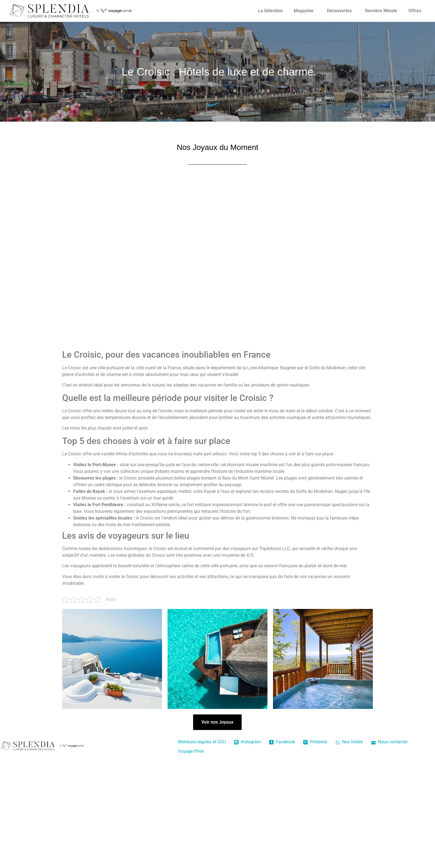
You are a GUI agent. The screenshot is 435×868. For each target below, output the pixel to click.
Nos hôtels (349, 742)
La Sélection (270, 11)
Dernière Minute (381, 11)
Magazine (304, 11)
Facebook (282, 742)
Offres (415, 11)
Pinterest (315, 742)
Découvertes (339, 11)
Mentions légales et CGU (202, 742)
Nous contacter (389, 742)
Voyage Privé (191, 751)
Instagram (247, 742)
